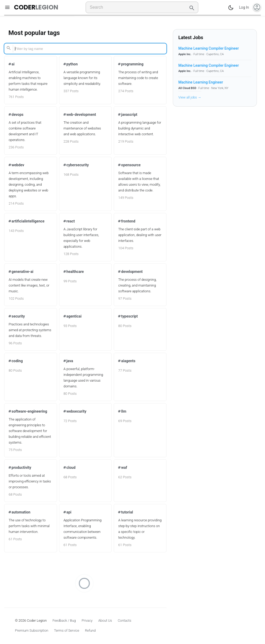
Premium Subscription (32, 630)
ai (11, 64)
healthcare (73, 272)
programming (130, 64)
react (69, 221)
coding (15, 361)
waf (122, 468)
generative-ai (21, 272)
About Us (105, 620)
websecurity (75, 411)
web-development (79, 115)
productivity (20, 468)
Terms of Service (67, 630)
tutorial (125, 512)
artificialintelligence (26, 221)
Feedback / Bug (64, 620)
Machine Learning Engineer (201, 82)
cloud (69, 468)
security (16, 316)
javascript (127, 115)
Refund (90, 630)
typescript (128, 316)
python (70, 64)
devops (16, 115)
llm (122, 411)
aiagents (126, 361)
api (67, 512)
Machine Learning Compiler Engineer (209, 48)
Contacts (124, 620)
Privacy (87, 620)
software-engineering (27, 411)
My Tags (141, 19)
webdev (16, 165)
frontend (126, 221)
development (130, 272)
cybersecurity (76, 165)
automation (19, 512)
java (68, 361)
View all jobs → (190, 97)
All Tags (124, 19)
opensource (129, 165)
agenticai (72, 316)
